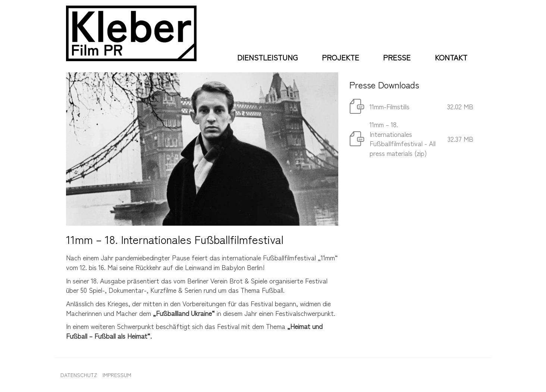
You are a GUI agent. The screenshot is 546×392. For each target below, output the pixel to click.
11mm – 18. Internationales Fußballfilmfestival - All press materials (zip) (403, 139)
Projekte (341, 57)
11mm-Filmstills (390, 106)
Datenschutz (79, 375)
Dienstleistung (267, 57)
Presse (397, 57)
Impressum (117, 375)
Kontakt (451, 57)
